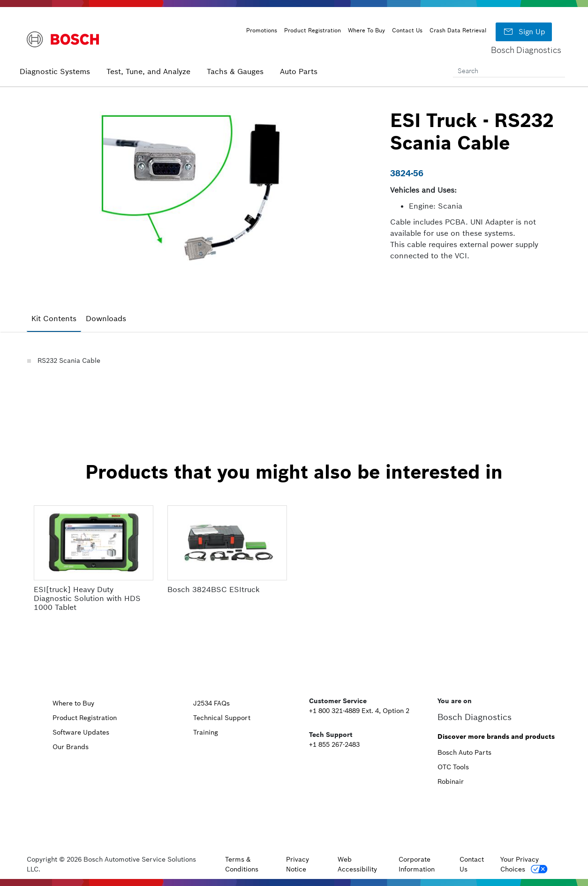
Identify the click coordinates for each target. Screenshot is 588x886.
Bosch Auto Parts (464, 752)
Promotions (262, 30)
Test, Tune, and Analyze (148, 71)
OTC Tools (453, 767)
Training (206, 732)
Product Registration (313, 30)
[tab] (54, 319)
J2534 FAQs (211, 703)
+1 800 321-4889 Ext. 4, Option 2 (359, 711)
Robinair (451, 781)
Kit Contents (54, 318)
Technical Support (222, 718)
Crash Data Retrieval (458, 30)
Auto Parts (299, 71)
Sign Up (524, 32)
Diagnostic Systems (55, 71)
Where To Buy (366, 30)
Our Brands (71, 747)
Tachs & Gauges (235, 71)
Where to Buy (73, 703)
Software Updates (81, 732)
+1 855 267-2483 (334, 744)
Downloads (106, 318)
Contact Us (407, 30)
